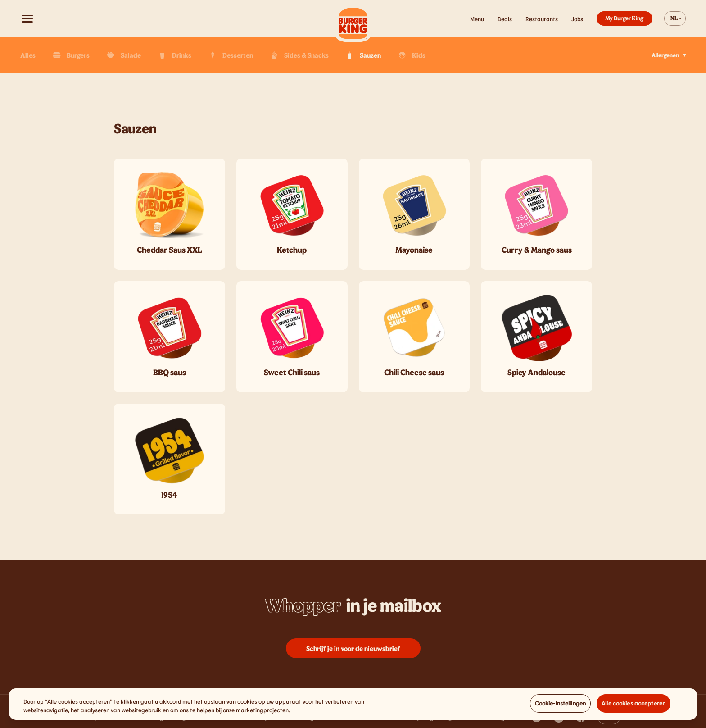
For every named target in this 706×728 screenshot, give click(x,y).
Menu (477, 19)
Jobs (577, 19)
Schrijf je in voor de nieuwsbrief (353, 648)
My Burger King (624, 18)
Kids (411, 55)
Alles (28, 55)
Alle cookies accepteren (634, 711)
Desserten (230, 55)
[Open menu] (27, 18)
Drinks (174, 55)
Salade (123, 55)
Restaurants (542, 19)
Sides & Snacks (299, 55)
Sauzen (363, 55)
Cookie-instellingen (560, 711)
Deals (505, 19)
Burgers (70, 55)
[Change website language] (675, 18)
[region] (353, 712)
